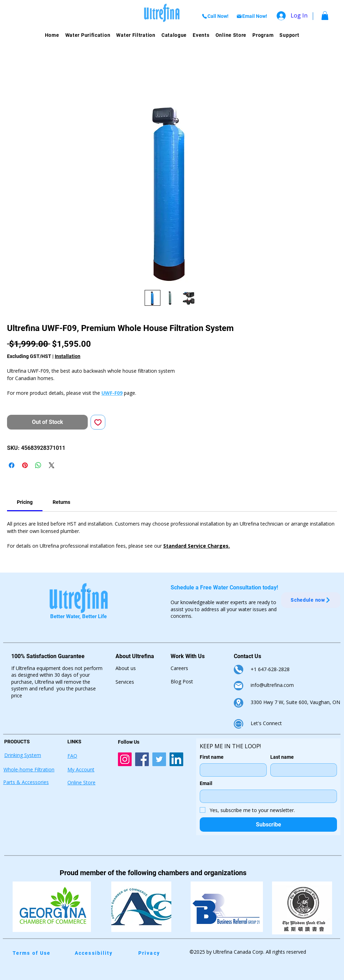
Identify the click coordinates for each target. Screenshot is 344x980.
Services (125, 682)
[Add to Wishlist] (98, 422)
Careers (179, 668)
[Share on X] (52, 465)
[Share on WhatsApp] (38, 465)
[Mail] (239, 686)
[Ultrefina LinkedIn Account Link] (176, 759)
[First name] (231, 770)
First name (212, 757)
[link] (25, 502)
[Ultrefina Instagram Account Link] (125, 759)
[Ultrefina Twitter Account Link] (159, 759)
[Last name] (302, 770)
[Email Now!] (252, 16)
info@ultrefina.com (272, 685)
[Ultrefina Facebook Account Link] (142, 759)
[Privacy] (162, 953)
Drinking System (23, 755)
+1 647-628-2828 (270, 669)
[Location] (239, 703)
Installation (68, 356)
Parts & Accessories (26, 782)
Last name (282, 757)
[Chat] (239, 724)
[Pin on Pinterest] (25, 465)
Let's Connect (266, 723)
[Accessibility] (97, 953)
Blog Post (182, 681)
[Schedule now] (311, 600)
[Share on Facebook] (12, 465)
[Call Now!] (215, 16)
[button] (325, 16)
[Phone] (239, 670)
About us (126, 668)
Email (206, 783)
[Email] (266, 796)
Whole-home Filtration (29, 769)
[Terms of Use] (37, 953)
